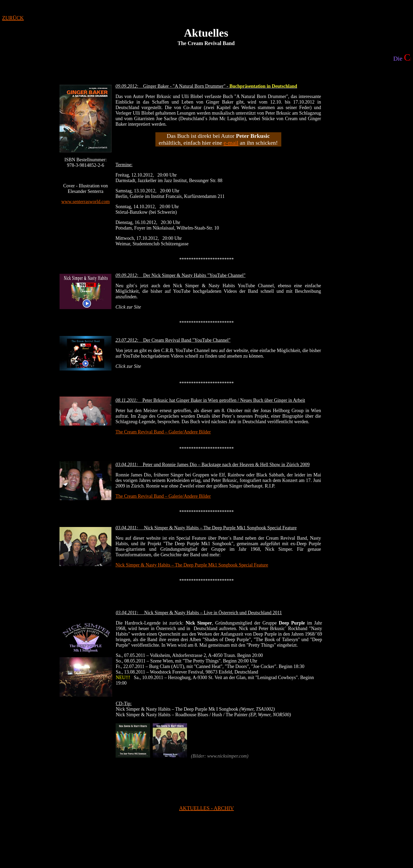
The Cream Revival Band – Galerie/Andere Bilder (163, 432)
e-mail (231, 143)
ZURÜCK (13, 18)
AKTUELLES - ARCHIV (206, 808)
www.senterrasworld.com (86, 202)
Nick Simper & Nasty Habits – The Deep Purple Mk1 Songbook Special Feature (192, 565)
